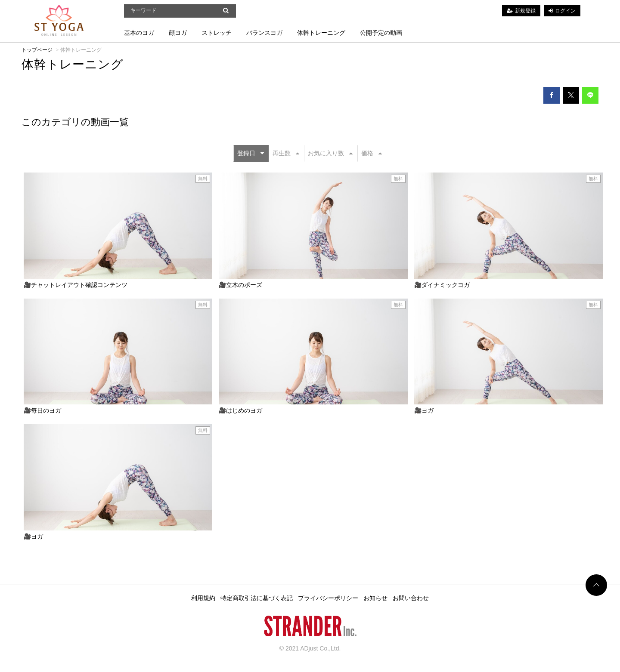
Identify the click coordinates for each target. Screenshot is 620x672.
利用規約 (203, 598)
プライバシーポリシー (328, 598)
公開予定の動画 (381, 33)
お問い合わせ (411, 598)
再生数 (286, 153)
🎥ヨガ (424, 410)
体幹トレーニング (321, 33)
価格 (372, 153)
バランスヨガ (264, 33)
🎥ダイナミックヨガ (442, 285)
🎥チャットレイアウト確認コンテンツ (76, 285)
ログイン (565, 11)
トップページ (37, 50)
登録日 (251, 153)
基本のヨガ (139, 33)
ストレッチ (217, 33)
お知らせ (375, 598)
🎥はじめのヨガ (240, 410)
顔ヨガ (178, 33)
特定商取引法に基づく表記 (257, 598)
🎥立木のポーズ (240, 285)
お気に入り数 (330, 153)
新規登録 (525, 11)
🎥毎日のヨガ (42, 410)
